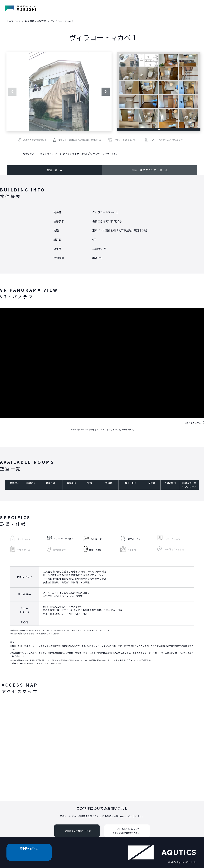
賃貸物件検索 (54, 10)
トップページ (13, 21)
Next (106, 92)
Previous (12, 92)
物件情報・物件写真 (80, 10)
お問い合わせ (186, 10)
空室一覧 (54, 170)
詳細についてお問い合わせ (78, 831)
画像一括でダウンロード (150, 170)
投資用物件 (162, 10)
